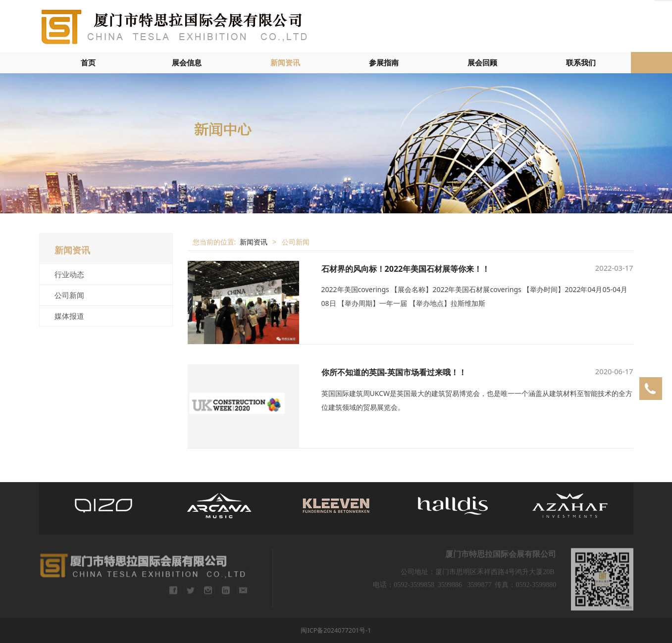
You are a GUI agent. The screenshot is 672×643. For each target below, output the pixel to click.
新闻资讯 (285, 62)
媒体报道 (69, 316)
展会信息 (187, 62)
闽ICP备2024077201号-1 (336, 630)
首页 (88, 62)
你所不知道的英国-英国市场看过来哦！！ (394, 372)
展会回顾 (482, 62)
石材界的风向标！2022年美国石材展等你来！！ (406, 269)
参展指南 (384, 62)
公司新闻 (69, 295)
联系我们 (581, 62)
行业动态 (69, 274)
